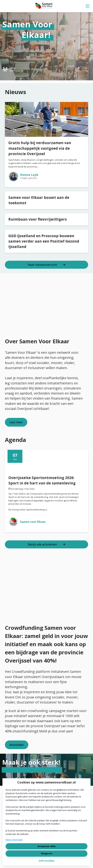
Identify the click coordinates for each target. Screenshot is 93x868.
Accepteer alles (47, 846)
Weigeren (47, 853)
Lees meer (16, 422)
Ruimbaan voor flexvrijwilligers (38, 219)
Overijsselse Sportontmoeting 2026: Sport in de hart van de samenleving (42, 480)
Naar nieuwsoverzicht (46, 265)
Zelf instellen (47, 861)
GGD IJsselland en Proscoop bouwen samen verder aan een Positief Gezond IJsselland (44, 241)
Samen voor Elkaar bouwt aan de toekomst (39, 200)
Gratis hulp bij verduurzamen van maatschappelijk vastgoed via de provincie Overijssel (40, 148)
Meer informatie (14, 840)
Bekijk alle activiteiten (46, 544)
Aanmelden (17, 745)
